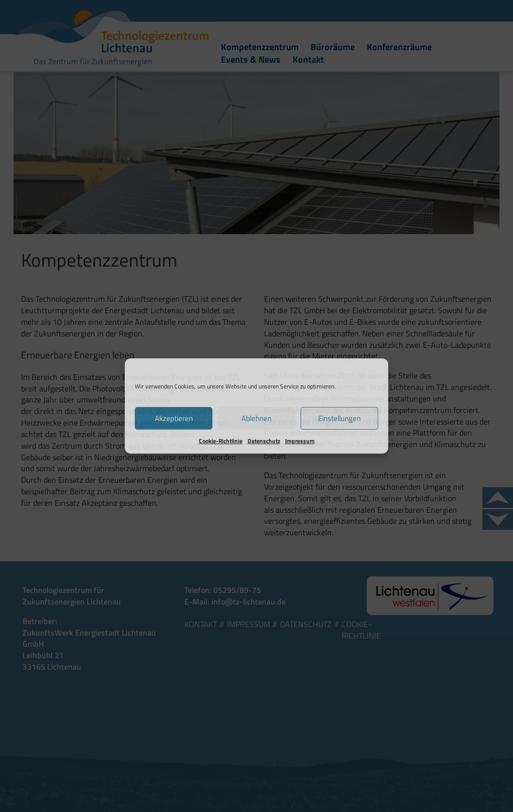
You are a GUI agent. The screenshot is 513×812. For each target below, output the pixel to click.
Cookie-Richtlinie (221, 441)
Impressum (300, 441)
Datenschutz (264, 441)
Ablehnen (256, 418)
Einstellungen (339, 418)
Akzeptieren (174, 418)
